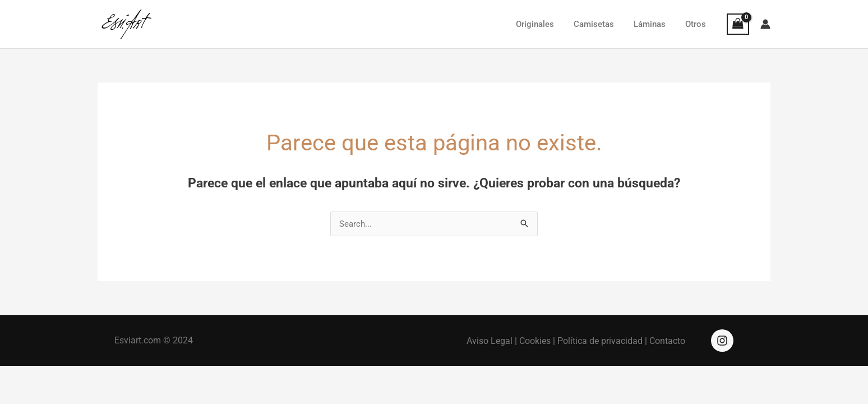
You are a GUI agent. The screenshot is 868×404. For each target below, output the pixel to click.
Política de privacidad (600, 341)
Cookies (535, 341)
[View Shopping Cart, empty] (738, 24)
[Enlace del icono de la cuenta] (765, 24)
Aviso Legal (490, 341)
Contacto (667, 341)
